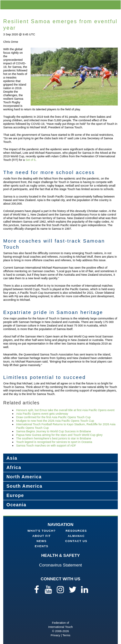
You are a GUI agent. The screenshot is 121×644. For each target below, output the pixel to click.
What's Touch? (41, 531)
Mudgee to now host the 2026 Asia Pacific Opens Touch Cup (55, 421)
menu (115, 5)
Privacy (55, 635)
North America (24, 477)
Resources (76, 531)
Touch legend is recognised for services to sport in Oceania (54, 442)
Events (42, 546)
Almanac (76, 536)
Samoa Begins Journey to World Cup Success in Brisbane (54, 431)
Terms (67, 635)
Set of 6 (30, 160)
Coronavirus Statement (60, 565)
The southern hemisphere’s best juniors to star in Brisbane (54, 438)
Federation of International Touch (60, 610)
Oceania (16, 505)
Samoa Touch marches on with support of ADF (46, 446)
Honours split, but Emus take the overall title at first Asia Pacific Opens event (65, 410)
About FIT (41, 536)
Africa (14, 467)
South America (24, 486)
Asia (12, 458)
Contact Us (76, 541)
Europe (15, 495)
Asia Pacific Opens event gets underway (42, 414)
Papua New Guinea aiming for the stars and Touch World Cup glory (59, 435)
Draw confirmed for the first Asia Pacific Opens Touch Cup (53, 417)
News (41, 541)
